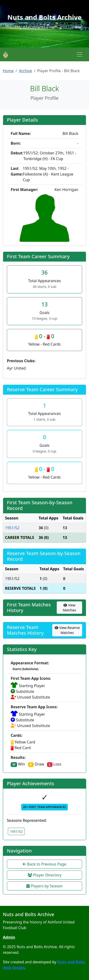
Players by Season (44, 886)
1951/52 (12, 528)
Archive (25, 71)
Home (8, 71)
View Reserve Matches (67, 630)
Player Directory (45, 875)
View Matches (70, 608)
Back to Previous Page (44, 864)
